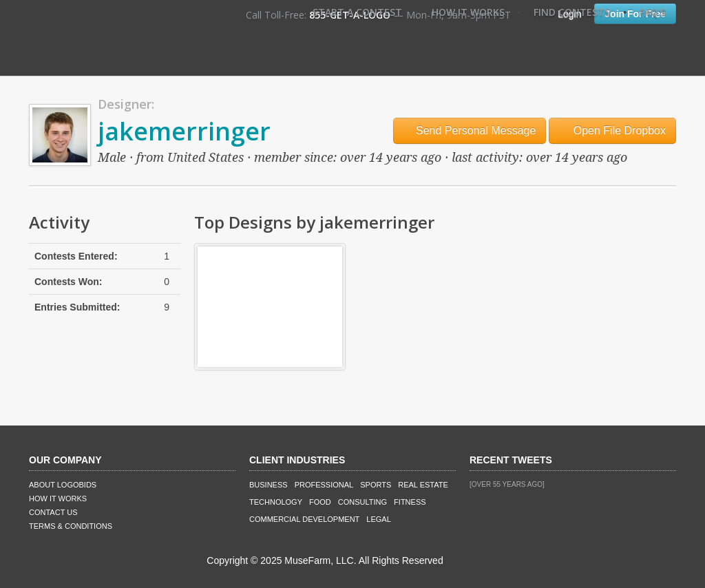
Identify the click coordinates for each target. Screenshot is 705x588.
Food (320, 502)
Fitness (410, 502)
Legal (378, 519)
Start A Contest (357, 12)
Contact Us (53, 512)
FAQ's (653, 12)
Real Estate (423, 485)
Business (269, 485)
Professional (324, 485)
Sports (376, 485)
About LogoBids (63, 485)
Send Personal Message (470, 130)
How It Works (468, 12)
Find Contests (572, 12)
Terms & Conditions (71, 526)
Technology (276, 502)
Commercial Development (304, 519)
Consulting (362, 502)
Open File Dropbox (612, 130)
